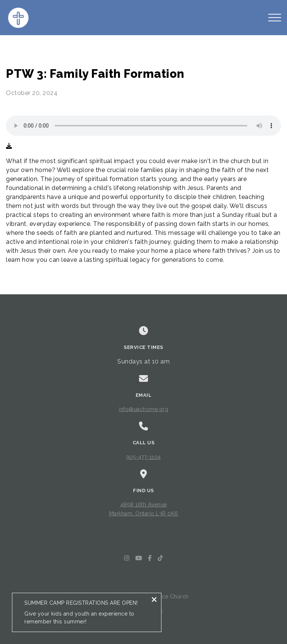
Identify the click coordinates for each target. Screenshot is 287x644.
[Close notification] (154, 600)
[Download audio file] (9, 146)
